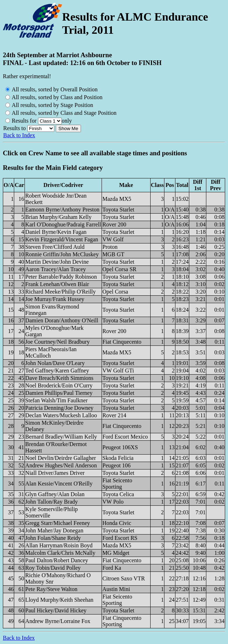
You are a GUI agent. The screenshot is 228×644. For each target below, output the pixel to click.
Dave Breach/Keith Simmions (59, 378)
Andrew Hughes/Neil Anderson (61, 465)
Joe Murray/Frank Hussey (55, 299)
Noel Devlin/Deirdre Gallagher (61, 458)
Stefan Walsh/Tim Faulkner (56, 400)
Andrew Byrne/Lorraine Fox (58, 621)
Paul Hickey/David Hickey (56, 610)
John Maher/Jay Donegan (54, 530)
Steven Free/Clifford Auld (55, 247)
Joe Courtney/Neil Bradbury (57, 342)
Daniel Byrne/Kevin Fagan (56, 232)
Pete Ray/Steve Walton (51, 589)
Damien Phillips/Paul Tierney (59, 393)
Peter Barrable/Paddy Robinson (61, 277)
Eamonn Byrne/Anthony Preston (62, 210)
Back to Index (19, 135)
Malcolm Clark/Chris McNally (60, 553)
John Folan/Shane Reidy (53, 538)
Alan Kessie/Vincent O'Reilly (59, 484)
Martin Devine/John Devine (57, 262)
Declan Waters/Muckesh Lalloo (61, 415)
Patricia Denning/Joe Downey (59, 408)
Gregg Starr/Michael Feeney (58, 523)
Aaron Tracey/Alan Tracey (56, 269)
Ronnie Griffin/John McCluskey (62, 254)
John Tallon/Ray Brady (51, 502)
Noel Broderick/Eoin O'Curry (59, 385)
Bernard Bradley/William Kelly (61, 437)
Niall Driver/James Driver (55, 473)
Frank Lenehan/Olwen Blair (57, 284)
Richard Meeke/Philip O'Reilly (60, 292)
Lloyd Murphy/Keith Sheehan (59, 600)
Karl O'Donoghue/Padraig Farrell (63, 224)
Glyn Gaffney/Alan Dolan (55, 494)
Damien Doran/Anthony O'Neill (62, 320)
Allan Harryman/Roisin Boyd (59, 545)
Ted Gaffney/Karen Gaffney (57, 371)
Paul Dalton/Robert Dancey (57, 560)
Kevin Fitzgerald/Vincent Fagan (62, 239)
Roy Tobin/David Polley (53, 568)
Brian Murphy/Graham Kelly (58, 217)
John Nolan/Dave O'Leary (55, 363)
